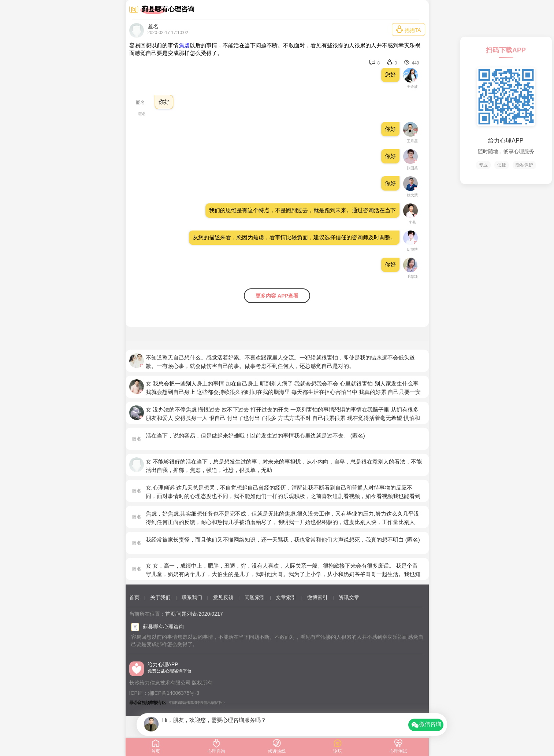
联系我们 (192, 597)
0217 (217, 614)
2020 (204, 614)
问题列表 (187, 614)
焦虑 (184, 45)
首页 (134, 597)
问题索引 (255, 597)
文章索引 (286, 597)
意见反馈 (223, 597)
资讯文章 (349, 597)
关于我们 (160, 597)
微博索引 (317, 597)
